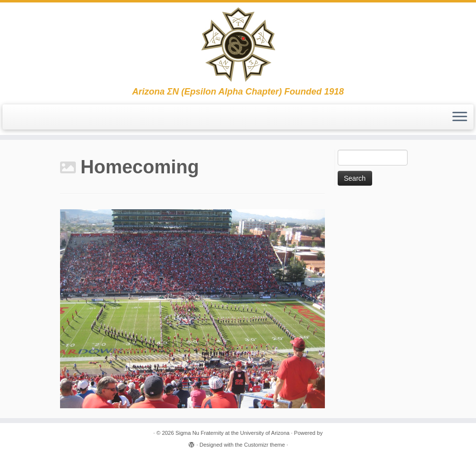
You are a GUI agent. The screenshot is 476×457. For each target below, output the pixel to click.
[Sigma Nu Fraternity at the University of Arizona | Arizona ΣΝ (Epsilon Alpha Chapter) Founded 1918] (238, 45)
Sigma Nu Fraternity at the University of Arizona (232, 433)
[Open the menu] (460, 117)
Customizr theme (265, 445)
